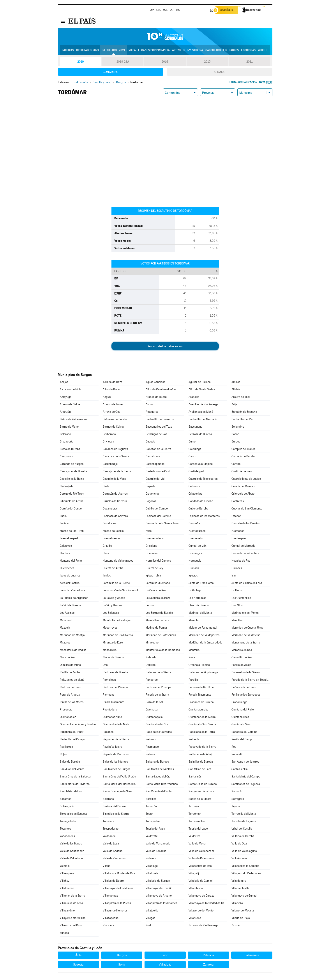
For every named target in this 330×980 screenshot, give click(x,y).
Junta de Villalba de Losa (247, 584)
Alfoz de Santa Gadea (202, 390)
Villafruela (152, 874)
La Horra (237, 591)
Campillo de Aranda (244, 450)
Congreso (111, 72)
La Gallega (195, 591)
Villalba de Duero (113, 881)
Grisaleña (151, 546)
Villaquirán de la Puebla (117, 904)
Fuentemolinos (155, 539)
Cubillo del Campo (157, 509)
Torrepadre (153, 822)
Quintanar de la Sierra (202, 718)
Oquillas (151, 665)
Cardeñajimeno (155, 464)
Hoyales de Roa (241, 561)
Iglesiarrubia (153, 576)
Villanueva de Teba (71, 904)
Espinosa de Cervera (115, 517)
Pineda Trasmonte (200, 695)
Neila (192, 658)
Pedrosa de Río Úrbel (201, 688)
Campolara (67, 457)
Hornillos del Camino (158, 561)
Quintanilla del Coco (158, 725)
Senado (220, 72)
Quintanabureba (199, 710)
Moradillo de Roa (242, 651)
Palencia (208, 956)
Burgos (236, 442)
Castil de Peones (242, 472)
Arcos (149, 405)
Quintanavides (240, 718)
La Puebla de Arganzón (74, 598)
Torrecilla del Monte (244, 814)
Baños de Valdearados (73, 420)
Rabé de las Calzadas (159, 732)
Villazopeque (111, 919)
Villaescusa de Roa (200, 866)
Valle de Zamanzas (114, 859)
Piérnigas (109, 695)
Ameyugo (66, 397)
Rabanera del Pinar (72, 732)
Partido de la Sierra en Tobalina (251, 680)
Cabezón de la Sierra (158, 450)
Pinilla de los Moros (72, 703)
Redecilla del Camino (244, 732)
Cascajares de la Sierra (117, 472)
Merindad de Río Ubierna (118, 636)
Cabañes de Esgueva (115, 450)
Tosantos (65, 829)
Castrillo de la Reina (72, 479)
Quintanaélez (68, 718)
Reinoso (151, 740)
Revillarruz (66, 747)
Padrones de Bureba (115, 673)
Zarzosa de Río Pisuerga (203, 926)
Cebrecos (194, 487)
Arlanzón (65, 412)
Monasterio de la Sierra (246, 643)
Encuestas (248, 51)
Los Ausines (67, 613)
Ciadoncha (152, 494)
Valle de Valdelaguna (244, 852)
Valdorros (194, 837)
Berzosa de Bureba (200, 435)
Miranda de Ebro (113, 643)
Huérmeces (67, 569)
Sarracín (237, 792)
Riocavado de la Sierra (202, 747)
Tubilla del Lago (198, 829)
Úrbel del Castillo (242, 829)
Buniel (192, 442)
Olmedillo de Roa (242, 658)
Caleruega (195, 450)
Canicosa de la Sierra (116, 457)
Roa (234, 747)
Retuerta (194, 740)
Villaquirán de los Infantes (161, 904)
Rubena (150, 755)
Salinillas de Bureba (201, 762)
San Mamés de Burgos (116, 770)
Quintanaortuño (112, 718)
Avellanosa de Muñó (201, 412)
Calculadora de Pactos (222, 51)
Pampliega (109, 680)
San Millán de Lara (200, 770)
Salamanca (252, 956)
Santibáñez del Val (71, 792)
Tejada (236, 807)
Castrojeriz (66, 487)
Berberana (109, 435)
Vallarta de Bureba (243, 837)
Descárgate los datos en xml (165, 347)
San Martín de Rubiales (160, 770)
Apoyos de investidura (188, 51)
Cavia (106, 487)
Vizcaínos (109, 926)
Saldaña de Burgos (157, 762)
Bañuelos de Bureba (115, 420)
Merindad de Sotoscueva (161, 636)
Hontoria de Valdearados (118, 561)
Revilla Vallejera (112, 747)
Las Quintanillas (241, 598)
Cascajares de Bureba (73, 472)
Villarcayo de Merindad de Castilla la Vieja (208, 904)
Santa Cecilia (240, 770)
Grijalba (107, 546)
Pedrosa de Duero (71, 688)
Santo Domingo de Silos (117, 792)
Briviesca (108, 442)
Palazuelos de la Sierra (246, 673)
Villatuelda (152, 911)
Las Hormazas (197, 598)
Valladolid (165, 965)
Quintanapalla (154, 718)
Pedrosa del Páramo (115, 688)
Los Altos (237, 606)
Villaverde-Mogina (243, 911)
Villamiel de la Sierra (72, 896)
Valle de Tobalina (156, 852)
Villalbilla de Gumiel (200, 881)
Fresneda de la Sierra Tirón (162, 524)
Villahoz (65, 881)
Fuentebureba (197, 531)
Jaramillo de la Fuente (116, 584)
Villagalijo (194, 874)
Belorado (65, 435)
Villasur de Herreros (115, 911)
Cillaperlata (196, 494)
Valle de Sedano (113, 852)
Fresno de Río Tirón (72, 531)
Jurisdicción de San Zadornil (120, 591)
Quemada (152, 710)
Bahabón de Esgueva (244, 412)
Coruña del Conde (71, 509)
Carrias (236, 464)
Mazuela (65, 628)
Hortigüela (195, 561)
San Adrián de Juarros (245, 762)
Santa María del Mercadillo (119, 785)
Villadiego (152, 866)
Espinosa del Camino (158, 517)
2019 (81, 62)
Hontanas (152, 554)
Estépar (236, 517)
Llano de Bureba (199, 606)
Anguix (107, 397)
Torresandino (197, 822)
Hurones (237, 569)
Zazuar (236, 926)
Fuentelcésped (69, 539)
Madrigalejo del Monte (245, 613)
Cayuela (151, 487)
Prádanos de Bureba (201, 703)
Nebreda (151, 658)
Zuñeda (64, 933)
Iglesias (193, 576)
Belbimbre (238, 427)
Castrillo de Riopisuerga (203, 479)
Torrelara (109, 822)
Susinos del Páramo (115, 807)
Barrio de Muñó (69, 427)
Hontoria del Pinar (71, 561)
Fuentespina (239, 539)
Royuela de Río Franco (116, 755)
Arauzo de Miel (241, 397)
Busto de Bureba (70, 450)
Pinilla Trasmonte (113, 703)
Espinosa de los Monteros (204, 517)
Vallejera (151, 859)
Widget (263, 51)
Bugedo (150, 442)
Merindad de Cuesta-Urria (247, 628)
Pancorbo (152, 680)
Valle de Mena (197, 844)
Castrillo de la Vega (114, 479)
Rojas (63, 755)
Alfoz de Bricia (112, 390)
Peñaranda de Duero (244, 688)
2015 (207, 62)
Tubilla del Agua (155, 829)
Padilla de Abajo (241, 665)
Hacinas (65, 554)
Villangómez (110, 896)
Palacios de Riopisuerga (203, 673)
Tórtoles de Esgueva (244, 822)
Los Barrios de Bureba (159, 613)
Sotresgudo (67, 807)
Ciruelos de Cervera (115, 502)
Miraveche (152, 643)
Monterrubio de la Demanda (163, 651)
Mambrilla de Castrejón (117, 621)
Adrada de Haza (113, 383)
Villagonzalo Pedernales (246, 874)
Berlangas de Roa (156, 435)
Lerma (150, 606)
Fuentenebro (196, 539)
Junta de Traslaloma (201, 584)
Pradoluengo (239, 703)
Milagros (65, 643)
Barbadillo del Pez (243, 420)
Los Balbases (111, 613)
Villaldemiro (239, 881)
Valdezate (152, 837)
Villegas (150, 919)
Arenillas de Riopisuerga (203, 405)
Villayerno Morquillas (73, 919)
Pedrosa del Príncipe (158, 688)
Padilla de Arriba (70, 673)
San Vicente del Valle (159, 792)
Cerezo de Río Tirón (72, 494)
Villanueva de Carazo (201, 896)
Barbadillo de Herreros (160, 420)
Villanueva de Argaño (159, 896)
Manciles (237, 621)
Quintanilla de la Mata (116, 725)
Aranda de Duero (156, 397)
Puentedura (110, 710)
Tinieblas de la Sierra (116, 814)
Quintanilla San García (202, 725)
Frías (149, 531)
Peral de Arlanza (70, 695)
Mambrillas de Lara (157, 621)
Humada (194, 569)
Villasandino (67, 911)
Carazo (193, 457)
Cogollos (151, 502)
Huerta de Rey (154, 569)
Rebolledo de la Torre (202, 732)
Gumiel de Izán (198, 546)
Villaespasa (67, 874)
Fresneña (194, 524)
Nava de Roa (68, 658)
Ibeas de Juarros (70, 576)
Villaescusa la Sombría (245, 866)
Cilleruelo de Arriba (72, 502)
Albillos (236, 383)
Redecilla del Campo (72, 740)
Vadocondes (67, 837)
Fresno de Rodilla (113, 531)
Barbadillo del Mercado (203, 420)
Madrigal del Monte (200, 613)
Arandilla (194, 397)
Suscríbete (228, 10)
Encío (63, 517)
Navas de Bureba (113, 658)
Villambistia (196, 889)
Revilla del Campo (242, 740)
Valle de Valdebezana (202, 852)
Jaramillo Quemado (158, 584)
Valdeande (109, 837)
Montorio (194, 651)
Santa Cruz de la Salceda (75, 777)
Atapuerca (152, 412)
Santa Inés (195, 777)
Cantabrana (153, 457)
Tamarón (151, 807)
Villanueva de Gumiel (244, 896)
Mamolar (194, 621)
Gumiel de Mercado (243, 546)
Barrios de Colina (113, 427)
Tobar (149, 814)
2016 (165, 62)
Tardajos (194, 807)
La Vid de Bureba (70, 606)
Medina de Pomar (156, 628)
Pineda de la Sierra (157, 695)
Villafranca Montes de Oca (119, 874)
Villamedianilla (240, 889)
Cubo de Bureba (198, 509)
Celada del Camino (243, 487)
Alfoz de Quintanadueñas (161, 390)
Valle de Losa (111, 844)
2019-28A (123, 62)
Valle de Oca (239, 844)
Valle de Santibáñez (72, 852)
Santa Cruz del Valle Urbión (119, 777)
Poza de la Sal (154, 703)
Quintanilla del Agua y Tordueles (79, 725)
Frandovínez (110, 524)
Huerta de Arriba (113, 569)
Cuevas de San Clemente (247, 509)
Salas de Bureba (70, 762)
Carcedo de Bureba (243, 457)
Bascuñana (195, 427)
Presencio (66, 710)
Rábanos (108, 732)
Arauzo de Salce (70, 405)
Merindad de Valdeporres (204, 636)
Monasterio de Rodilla (73, 651)
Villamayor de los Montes (118, 889)
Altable (236, 390)
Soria (122, 965)
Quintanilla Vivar (242, 725)
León (165, 956)
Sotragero (238, 799)
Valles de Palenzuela (201, 859)
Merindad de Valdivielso (246, 636)
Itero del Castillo (70, 584)
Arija (234, 405)
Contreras (238, 502)
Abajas (64, 383)
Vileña (107, 866)
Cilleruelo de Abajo (243, 494)
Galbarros (66, 546)
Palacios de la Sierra (158, 673)
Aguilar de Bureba (200, 383)
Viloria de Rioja (241, 919)
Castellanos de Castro (159, 472)
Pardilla (193, 680)
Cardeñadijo (110, 464)
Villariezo (237, 904)
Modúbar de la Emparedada (206, 643)
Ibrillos (107, 576)
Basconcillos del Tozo (159, 427)
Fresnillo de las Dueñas (246, 524)
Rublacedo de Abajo (201, 755)
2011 (250, 62)
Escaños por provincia (154, 51)
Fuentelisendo (111, 539)
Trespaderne (111, 829)
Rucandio (237, 755)
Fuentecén (238, 531)
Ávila (78, 956)
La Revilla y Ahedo (114, 598)
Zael (148, 926)
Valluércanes (239, 859)
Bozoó (235, 435)
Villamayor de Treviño (159, 889)
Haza (106, 554)
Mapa (132, 51)
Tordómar (195, 814)
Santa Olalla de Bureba (203, 785)
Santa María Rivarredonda (162, 785)
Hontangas (195, 554)
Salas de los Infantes (115, 762)
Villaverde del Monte (201, 911)
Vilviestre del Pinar (71, 926)
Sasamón (66, 799)
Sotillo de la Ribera (200, 799)
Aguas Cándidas (155, 383)
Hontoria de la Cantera (245, 554)
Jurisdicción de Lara (72, 591)
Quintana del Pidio (243, 710)
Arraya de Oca (112, 412)
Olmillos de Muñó (70, 665)
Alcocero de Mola (71, 390)
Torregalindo (68, 822)
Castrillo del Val (155, 479)
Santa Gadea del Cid (158, 777)
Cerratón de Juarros (115, 494)
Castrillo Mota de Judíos (246, 479)
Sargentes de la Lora (201, 792)
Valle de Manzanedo (158, 844)
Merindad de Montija (72, 636)
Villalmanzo (67, 889)
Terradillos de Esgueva (74, 814)
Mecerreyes (110, 628)
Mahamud (66, 621)
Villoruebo (195, 919)
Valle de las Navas (71, 844)
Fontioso (65, 524)
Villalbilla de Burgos (158, 881)
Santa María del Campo (246, 777)
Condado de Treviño (201, 502)
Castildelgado (197, 472)
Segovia (78, 965)
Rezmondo (152, 747)
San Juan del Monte (72, 770)
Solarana (108, 799)
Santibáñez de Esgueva (246, 785)
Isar (234, 576)
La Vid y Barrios (112, 606)
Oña (105, 665)
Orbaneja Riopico (199, 665)
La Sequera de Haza (158, 598)
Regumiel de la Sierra (116, 740)
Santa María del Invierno (75, 785)
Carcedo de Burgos (72, 464)
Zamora (208, 965)
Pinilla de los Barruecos (246, 695)
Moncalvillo (110, 651)
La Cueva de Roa (156, 591)
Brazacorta (67, 442)
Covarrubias (110, 509)
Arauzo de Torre (113, 405)
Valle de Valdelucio (71, 859)
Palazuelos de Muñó (72, 680)
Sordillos (151, 799)
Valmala (65, 866)
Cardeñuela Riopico (201, 464)
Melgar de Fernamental (203, 628)
